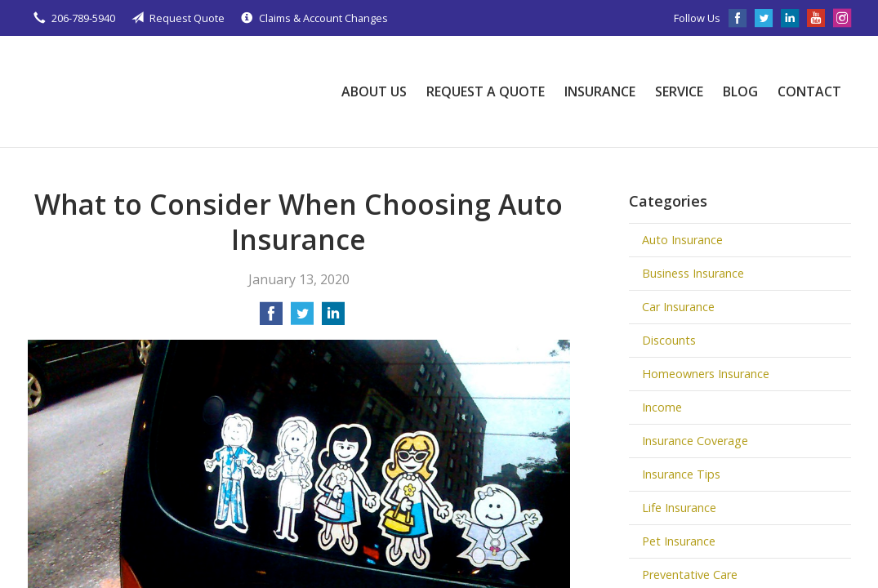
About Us (374, 91)
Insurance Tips (681, 474)
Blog (740, 91)
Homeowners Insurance (706, 374)
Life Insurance (679, 508)
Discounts (669, 340)
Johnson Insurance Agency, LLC (150, 91)
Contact (809, 91)
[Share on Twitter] (302, 318)
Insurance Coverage (695, 441)
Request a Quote (486, 91)
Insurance (600, 91)
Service (679, 91)
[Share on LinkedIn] (333, 318)
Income (662, 407)
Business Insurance (693, 273)
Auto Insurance (682, 240)
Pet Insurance (679, 541)
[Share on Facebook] (271, 318)
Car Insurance (678, 307)
